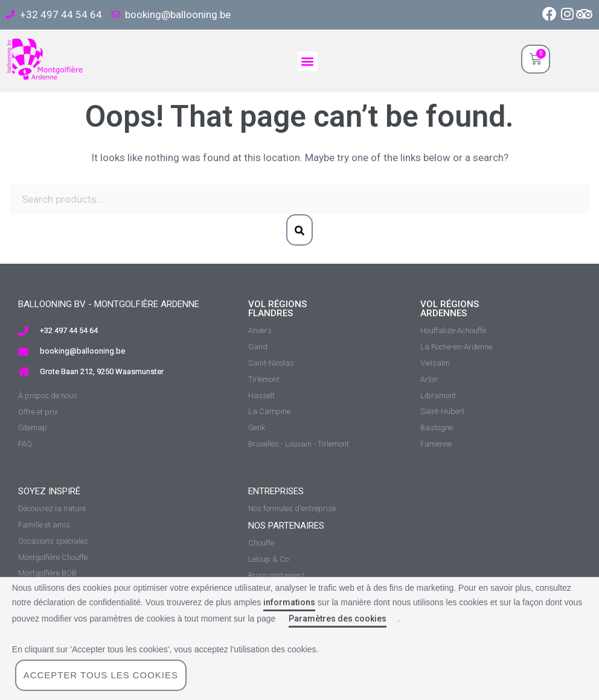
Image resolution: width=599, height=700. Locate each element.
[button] (308, 61)
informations (289, 602)
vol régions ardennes (450, 309)
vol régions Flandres (277, 309)
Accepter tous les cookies (101, 675)
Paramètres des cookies (338, 619)
